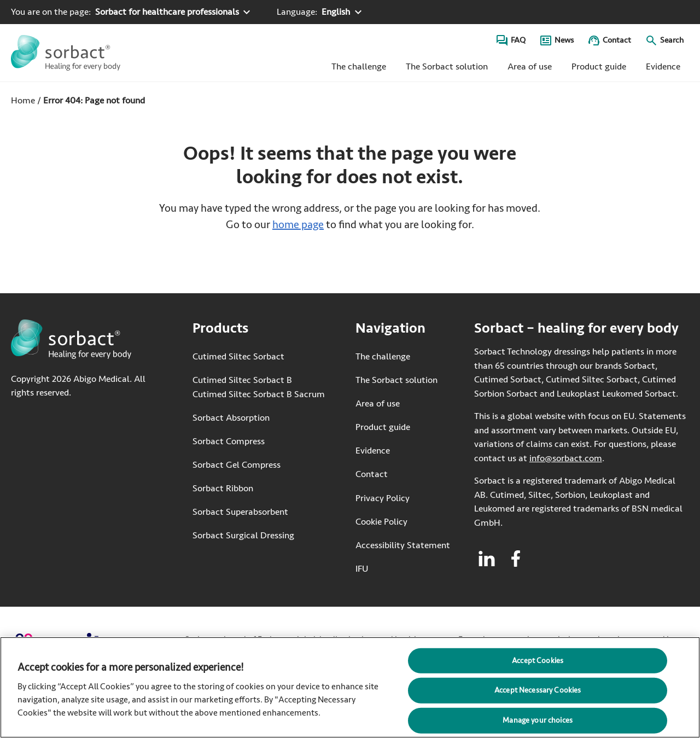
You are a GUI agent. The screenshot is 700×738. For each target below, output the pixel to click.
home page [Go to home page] (298, 225)
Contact (617, 40)
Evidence (663, 66)
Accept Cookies (538, 660)
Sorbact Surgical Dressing (243, 535)
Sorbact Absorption (231, 418)
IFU (399, 568)
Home (23, 100)
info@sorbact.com (566, 458)
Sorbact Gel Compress (237, 465)
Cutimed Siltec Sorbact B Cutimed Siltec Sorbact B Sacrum (259, 387)
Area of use (530, 66)
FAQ (518, 40)
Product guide (599, 66)
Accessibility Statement (403, 545)
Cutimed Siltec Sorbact (238, 356)
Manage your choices (538, 720)
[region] (350, 687)
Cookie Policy (381, 522)
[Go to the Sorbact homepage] (66, 53)
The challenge (359, 66)
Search (672, 40)
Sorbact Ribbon (223, 488)
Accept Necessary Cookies (538, 690)
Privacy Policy (383, 498)
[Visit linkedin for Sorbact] (487, 559)
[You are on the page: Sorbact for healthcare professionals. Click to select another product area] (132, 12)
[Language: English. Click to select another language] (320, 12)
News (564, 40)
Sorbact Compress (229, 441)
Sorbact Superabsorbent (240, 512)
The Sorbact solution (447, 66)
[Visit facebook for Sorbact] (516, 559)
